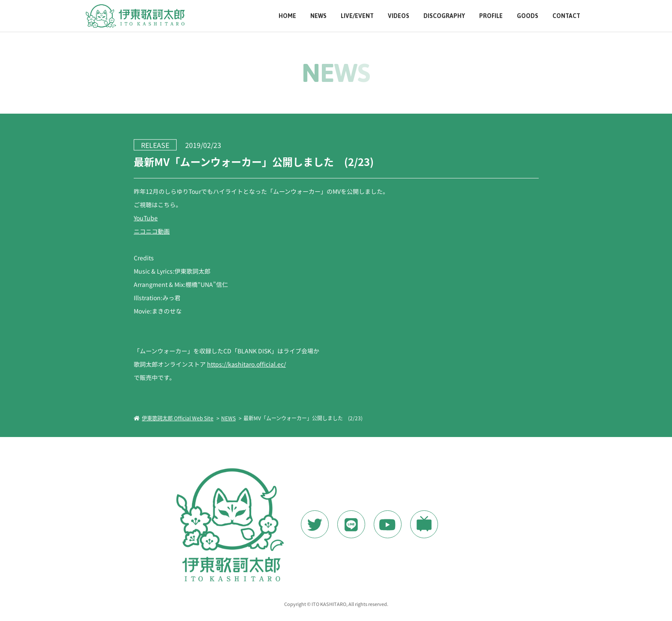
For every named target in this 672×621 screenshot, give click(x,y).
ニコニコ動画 (151, 231)
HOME (287, 16)
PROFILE (491, 16)
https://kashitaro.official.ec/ (246, 364)
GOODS (528, 16)
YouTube (145, 217)
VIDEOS (399, 16)
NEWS (318, 16)
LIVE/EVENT (357, 16)
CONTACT (566, 16)
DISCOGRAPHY (444, 16)
